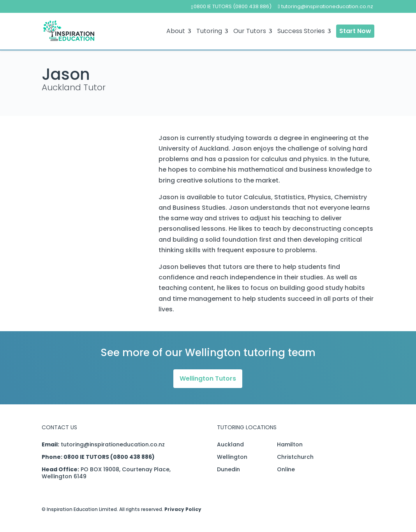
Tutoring (209, 32)
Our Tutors (250, 32)
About (176, 32)
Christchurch (295, 457)
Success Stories (301, 32)
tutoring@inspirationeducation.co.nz (113, 444)
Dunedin (228, 469)
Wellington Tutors (208, 378)
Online (286, 469)
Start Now (355, 31)
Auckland (230, 444)
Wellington (232, 457)
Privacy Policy (183, 509)
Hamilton (290, 444)
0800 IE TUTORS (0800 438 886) (233, 6)
